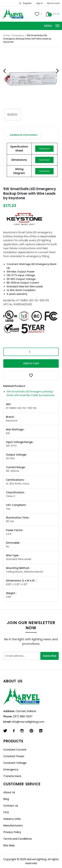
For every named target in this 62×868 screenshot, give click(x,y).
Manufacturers (13, 825)
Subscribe (50, 656)
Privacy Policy (12, 832)
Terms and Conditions (18, 839)
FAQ (6, 812)
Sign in (40, 3)
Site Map (9, 845)
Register (27, 3)
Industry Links (12, 819)
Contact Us (11, 806)
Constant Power (14, 756)
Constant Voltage (15, 763)
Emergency (18, 35)
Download (44, 149)
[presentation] (5, 71)
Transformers (12, 776)
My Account (53, 3)
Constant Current (15, 750)
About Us (9, 792)
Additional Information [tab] (24, 135)
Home (7, 35)
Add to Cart (31, 363)
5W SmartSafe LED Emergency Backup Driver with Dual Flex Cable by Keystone (31, 393)
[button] (31, 375)
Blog (6, 799)
